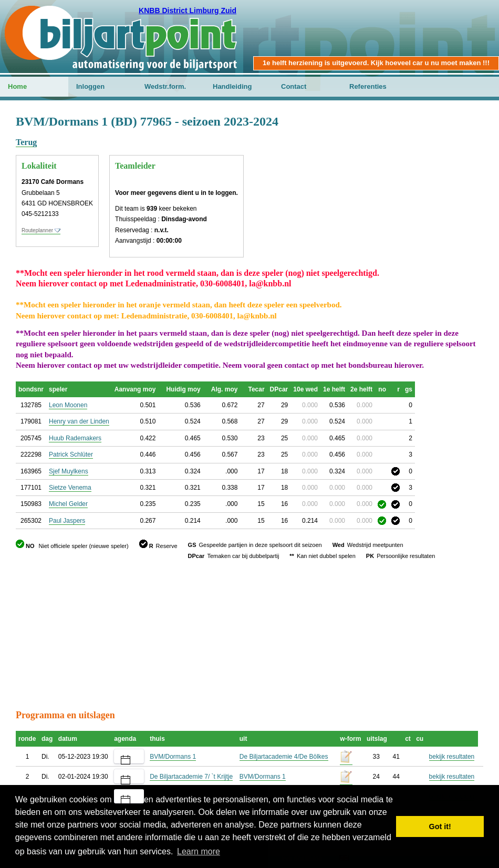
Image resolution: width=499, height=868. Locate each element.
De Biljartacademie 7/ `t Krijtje (191, 777)
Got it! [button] (440, 826)
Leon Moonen (68, 405)
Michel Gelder (68, 504)
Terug (26, 142)
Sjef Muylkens (69, 471)
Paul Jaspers (67, 521)
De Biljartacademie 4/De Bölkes (284, 757)
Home (17, 86)
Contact (294, 86)
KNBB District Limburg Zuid (188, 11)
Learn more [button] (199, 851)
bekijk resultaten (452, 757)
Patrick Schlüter (71, 454)
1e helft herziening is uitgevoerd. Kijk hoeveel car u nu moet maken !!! (376, 63)
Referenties (368, 86)
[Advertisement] (250, 635)
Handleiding (232, 86)
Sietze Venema (70, 488)
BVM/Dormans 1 (173, 757)
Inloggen (90, 86)
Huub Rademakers (75, 438)
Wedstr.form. (165, 86)
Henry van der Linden (79, 421)
